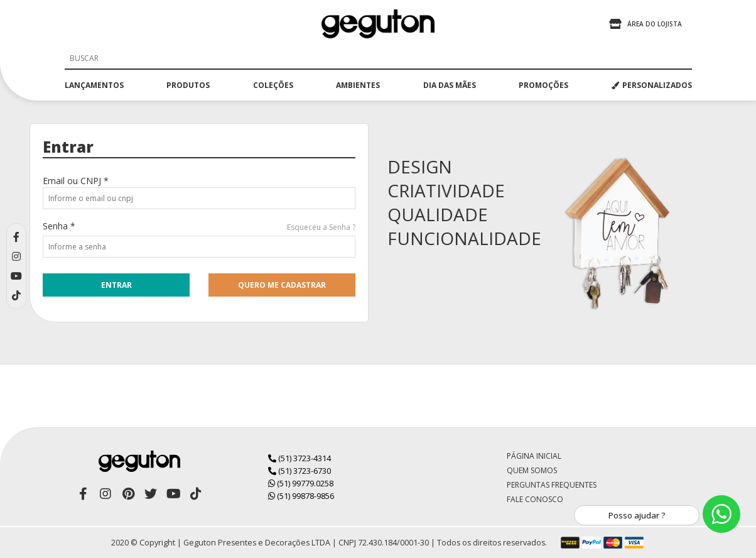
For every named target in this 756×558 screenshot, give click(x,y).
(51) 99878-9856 (301, 496)
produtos (188, 85)
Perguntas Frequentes (552, 485)
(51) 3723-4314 (300, 458)
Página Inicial (534, 456)
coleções (273, 85)
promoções (543, 85)
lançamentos (94, 85)
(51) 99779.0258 (301, 483)
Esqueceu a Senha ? (321, 227)
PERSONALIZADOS (652, 85)
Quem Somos (532, 470)
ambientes (358, 85)
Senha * (59, 226)
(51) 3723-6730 (300, 471)
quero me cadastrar (282, 285)
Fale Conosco (535, 499)
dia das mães (450, 85)
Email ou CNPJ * (76, 181)
